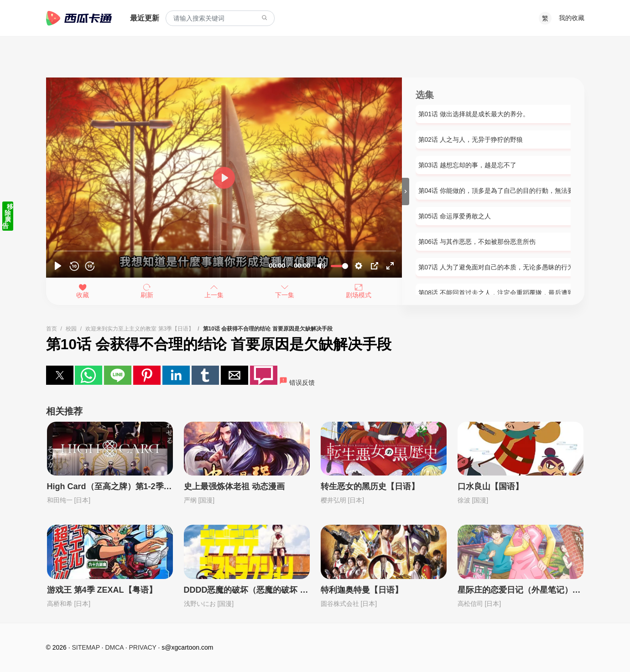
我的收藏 (572, 18)
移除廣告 (8, 216)
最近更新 (145, 18)
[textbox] (220, 18)
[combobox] (220, 18)
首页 (52, 329)
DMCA (114, 647)
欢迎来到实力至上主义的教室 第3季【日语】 (140, 329)
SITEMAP (86, 647)
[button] (60, 375)
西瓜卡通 (79, 18)
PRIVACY (143, 647)
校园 (71, 329)
